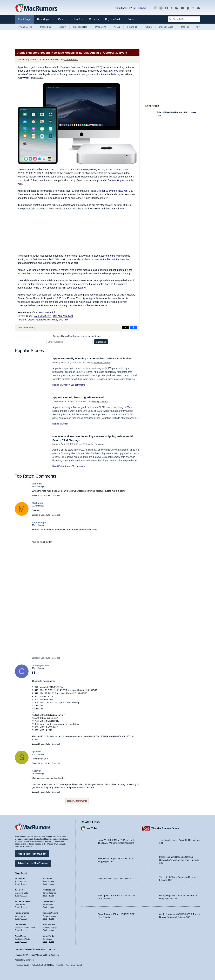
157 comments (78, 466)
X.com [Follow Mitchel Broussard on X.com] (24, 906)
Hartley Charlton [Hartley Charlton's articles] (22, 912)
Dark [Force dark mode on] (79, 965)
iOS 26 (148, 27)
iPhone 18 (132, 27)
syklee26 (37, 752)
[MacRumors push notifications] (188, 8)
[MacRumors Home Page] (36, 8)
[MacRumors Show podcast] (156, 8)
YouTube (92, 827)
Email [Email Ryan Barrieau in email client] (45, 929)
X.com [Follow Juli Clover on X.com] (24, 895)
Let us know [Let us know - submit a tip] (139, 8)
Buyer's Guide (113, 19)
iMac (41, 312)
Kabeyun (37, 771)
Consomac (32, 74)
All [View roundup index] (198, 27)
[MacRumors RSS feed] (193, 8)
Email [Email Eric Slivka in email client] (45, 883)
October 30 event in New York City (115, 191)
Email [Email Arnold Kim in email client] (17, 883)
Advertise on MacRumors (33, 862)
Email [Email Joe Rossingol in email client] (45, 895)
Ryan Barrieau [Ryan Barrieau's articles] (49, 924)
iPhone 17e (100, 27)
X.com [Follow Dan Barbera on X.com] (24, 929)
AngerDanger (39, 522)
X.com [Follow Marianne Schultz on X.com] (52, 918)
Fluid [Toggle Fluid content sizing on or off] (52, 965)
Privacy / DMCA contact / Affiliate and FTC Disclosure (37, 955)
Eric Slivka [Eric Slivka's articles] (47, 878)
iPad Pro (185, 27)
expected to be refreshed (112, 256)
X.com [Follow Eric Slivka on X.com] (52, 883)
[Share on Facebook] (133, 328)
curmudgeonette (41, 665)
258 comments (26, 328)
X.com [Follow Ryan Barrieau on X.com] (52, 929)
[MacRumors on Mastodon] (177, 8)
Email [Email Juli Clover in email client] (17, 895)
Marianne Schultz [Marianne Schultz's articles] (50, 912)
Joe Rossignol (98, 444)
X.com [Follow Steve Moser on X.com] (24, 941)
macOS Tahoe (166, 27)
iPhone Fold (46, 27)
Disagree (56, 495)
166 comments (78, 385)
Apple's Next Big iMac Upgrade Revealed (81, 397)
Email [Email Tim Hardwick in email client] (45, 906)
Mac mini (50, 312)
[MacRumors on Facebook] (166, 8)
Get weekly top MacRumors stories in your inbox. (77, 336)
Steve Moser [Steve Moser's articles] (20, 935)
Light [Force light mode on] (73, 965)
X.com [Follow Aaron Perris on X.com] (52, 941)
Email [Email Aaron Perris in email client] (45, 941)
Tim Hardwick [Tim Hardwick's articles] (49, 901)
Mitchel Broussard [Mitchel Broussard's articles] (23, 901)
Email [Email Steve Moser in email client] (17, 941)
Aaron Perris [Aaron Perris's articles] (48, 935)
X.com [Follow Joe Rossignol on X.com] (52, 895)
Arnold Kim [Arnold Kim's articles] (20, 878)
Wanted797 (38, 484)
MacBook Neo (80, 27)
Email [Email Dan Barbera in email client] (17, 929)
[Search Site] (184, 19)
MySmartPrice (111, 71)
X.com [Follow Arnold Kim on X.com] (24, 883)
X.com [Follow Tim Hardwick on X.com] (52, 906)
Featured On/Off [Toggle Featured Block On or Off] (23, 965)
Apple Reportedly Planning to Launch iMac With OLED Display (96, 358)
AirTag (117, 27)
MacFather (38, 503)
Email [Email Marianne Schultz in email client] (45, 918)
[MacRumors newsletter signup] (199, 8)
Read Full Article (61, 385)
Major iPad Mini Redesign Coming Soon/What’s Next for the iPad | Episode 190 (179, 859)
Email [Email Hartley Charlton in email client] (17, 918)
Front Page (24, 19)
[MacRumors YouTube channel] (182, 8)
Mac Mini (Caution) (63, 316)
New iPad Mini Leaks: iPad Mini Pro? (116, 878)
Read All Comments (77, 801)
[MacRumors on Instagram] (161, 8)
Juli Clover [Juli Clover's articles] (20, 889)
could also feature (76, 288)
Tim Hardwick (71, 60)
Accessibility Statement (25, 960)
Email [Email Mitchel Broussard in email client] (17, 906)
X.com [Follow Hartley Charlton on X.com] (24, 918)
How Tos (78, 19)
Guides (62, 19)
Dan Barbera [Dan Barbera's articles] (20, 924)
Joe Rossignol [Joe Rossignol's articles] (49, 889)
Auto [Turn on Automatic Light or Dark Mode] (68, 965)
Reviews (94, 19)
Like (48, 495)
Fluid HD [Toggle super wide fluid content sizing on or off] (60, 965)
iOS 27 (62, 27)
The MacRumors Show (165, 827)
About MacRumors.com (32, 853)
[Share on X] (125, 328)
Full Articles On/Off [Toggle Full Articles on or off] (40, 965)
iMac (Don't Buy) (43, 316)
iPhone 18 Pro (25, 27)
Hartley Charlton (102, 363)
